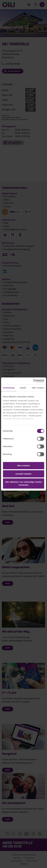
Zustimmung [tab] (9, 388)
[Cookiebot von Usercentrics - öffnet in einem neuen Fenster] (33, 381)
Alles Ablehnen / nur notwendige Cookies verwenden (23, 483)
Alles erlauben (23, 466)
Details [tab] (23, 388)
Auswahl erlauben (23, 474)
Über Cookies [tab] (38, 388)
